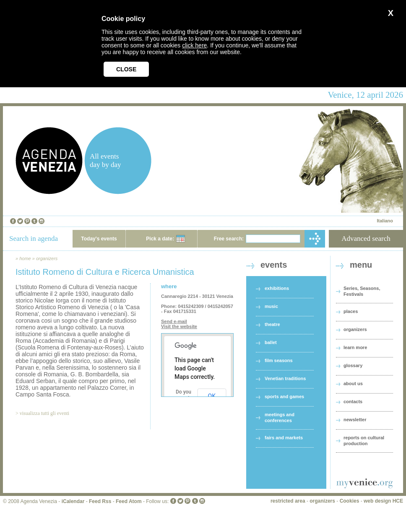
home (25, 258)
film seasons (279, 360)
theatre (272, 324)
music (271, 306)
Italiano (385, 221)
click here (194, 45)
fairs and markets (284, 438)
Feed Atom (129, 501)
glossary (353, 365)
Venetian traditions (285, 378)
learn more (355, 347)
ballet (271, 342)
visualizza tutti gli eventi (44, 413)
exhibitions (277, 288)
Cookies (350, 501)
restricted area (288, 501)
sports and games (284, 396)
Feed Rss (100, 501)
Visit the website (179, 326)
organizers (47, 258)
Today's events (99, 239)
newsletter (355, 420)
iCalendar (73, 501)
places (351, 311)
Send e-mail (174, 321)
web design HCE (383, 501)
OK (212, 396)
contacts (353, 402)
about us (353, 383)
